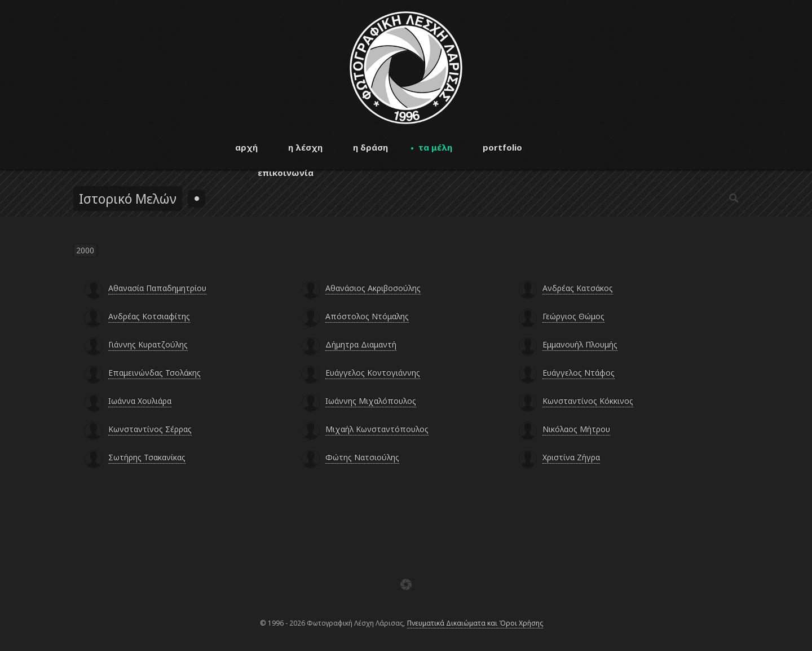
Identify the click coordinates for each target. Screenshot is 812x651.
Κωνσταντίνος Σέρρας (150, 429)
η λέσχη (305, 147)
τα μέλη (435, 147)
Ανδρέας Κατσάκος (578, 288)
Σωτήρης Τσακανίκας (147, 457)
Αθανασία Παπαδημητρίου (157, 288)
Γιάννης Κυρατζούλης (148, 344)
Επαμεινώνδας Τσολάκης (155, 373)
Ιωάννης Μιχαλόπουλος (371, 401)
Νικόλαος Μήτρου (576, 429)
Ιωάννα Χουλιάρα (140, 401)
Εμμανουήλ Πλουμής (580, 344)
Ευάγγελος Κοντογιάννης (373, 373)
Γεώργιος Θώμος (573, 316)
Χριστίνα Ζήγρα (571, 457)
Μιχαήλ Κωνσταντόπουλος (377, 429)
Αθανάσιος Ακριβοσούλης (373, 288)
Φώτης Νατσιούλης (362, 457)
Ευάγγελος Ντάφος (579, 373)
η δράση (370, 147)
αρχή (246, 147)
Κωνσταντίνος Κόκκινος (588, 401)
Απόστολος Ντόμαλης (367, 316)
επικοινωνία (286, 173)
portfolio (502, 147)
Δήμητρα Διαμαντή (361, 344)
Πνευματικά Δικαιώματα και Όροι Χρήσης (475, 623)
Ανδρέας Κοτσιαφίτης (149, 316)
